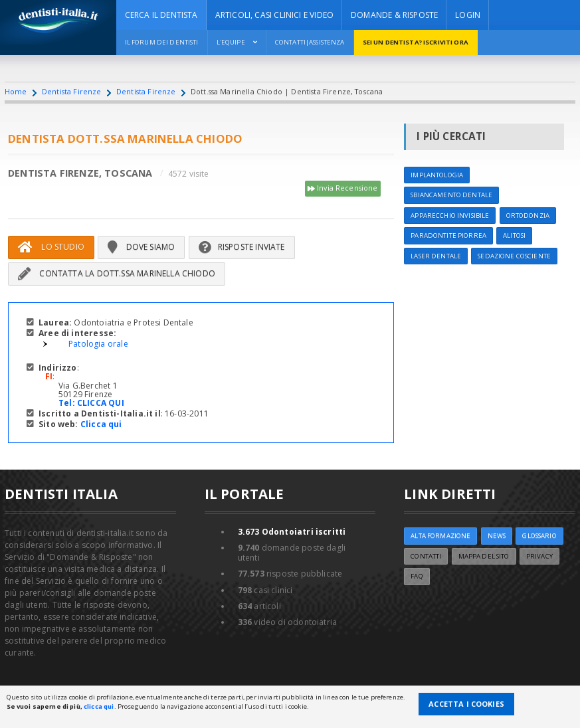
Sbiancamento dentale (451, 195)
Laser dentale (436, 256)
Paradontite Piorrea (448, 235)
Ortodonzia (528, 216)
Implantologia (437, 175)
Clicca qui (101, 424)
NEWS (497, 536)
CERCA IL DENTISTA (161, 15)
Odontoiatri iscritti (292, 532)
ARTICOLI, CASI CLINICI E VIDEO (274, 15)
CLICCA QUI (101, 403)
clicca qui (99, 706)
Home (16, 91)
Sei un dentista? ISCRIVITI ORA (416, 42)
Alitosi (514, 235)
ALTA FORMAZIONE (440, 536)
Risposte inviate (242, 247)
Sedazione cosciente (514, 256)
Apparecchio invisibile (450, 216)
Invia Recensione (343, 189)
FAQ (417, 576)
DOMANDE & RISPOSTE (394, 15)
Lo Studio (51, 247)
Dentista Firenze (72, 91)
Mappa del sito (484, 556)
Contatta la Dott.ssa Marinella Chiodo (117, 273)
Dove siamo (141, 247)
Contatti (426, 556)
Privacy (539, 556)
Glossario (539, 536)
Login (468, 15)
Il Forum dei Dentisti (162, 42)
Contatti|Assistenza (310, 42)
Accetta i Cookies (466, 704)
